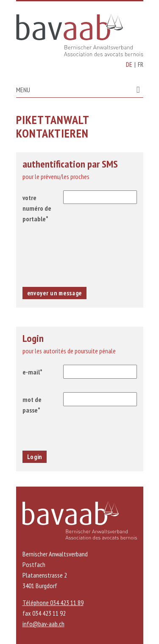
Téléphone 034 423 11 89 (53, 603)
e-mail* (32, 372)
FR (141, 64)
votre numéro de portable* (37, 208)
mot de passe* (32, 405)
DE (129, 64)
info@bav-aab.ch (43, 624)
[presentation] (80, 256)
